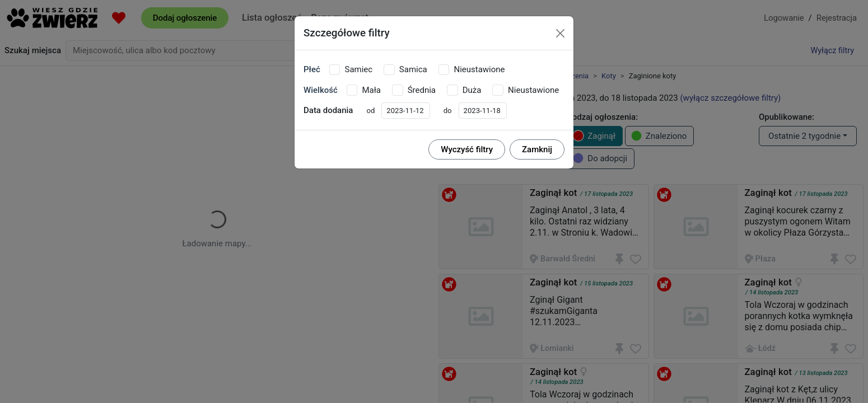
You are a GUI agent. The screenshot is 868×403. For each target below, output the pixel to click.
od (370, 111)
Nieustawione (479, 69)
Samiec (358, 69)
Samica (413, 69)
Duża (472, 90)
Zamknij (537, 149)
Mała (371, 90)
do (448, 111)
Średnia (422, 90)
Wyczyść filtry (467, 149)
